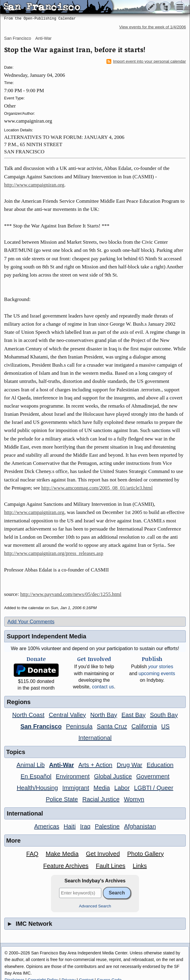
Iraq (85, 826)
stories (161, 667)
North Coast (28, 715)
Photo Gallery (146, 854)
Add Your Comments (31, 622)
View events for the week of (152, 27)
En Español (36, 776)
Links (140, 866)
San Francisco (18, 38)
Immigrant (76, 788)
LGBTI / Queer (154, 788)
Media (102, 788)
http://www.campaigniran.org (34, 185)
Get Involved (103, 854)
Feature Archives (66, 866)
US (166, 726)
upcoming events (157, 673)
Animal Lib (31, 765)
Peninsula (79, 726)
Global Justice (113, 776)
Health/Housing (37, 788)
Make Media (62, 854)
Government (153, 776)
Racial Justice (101, 799)
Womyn (134, 799)
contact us (103, 687)
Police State (62, 799)
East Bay (134, 715)
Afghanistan (140, 826)
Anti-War (43, 38)
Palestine (107, 826)
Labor (122, 788)
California (144, 726)
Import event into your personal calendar (146, 61)
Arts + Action (95, 765)
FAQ (32, 854)
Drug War (130, 765)
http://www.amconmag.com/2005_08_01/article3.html (97, 488)
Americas (47, 826)
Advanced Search (95, 906)
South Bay (164, 715)
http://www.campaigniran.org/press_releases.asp (54, 553)
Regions (19, 702)
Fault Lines (111, 866)
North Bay (104, 715)
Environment (73, 776)
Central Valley (67, 715)
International (95, 738)
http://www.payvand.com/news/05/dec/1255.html (71, 594)
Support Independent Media (47, 636)
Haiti (70, 826)
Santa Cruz (112, 726)
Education (160, 765)
